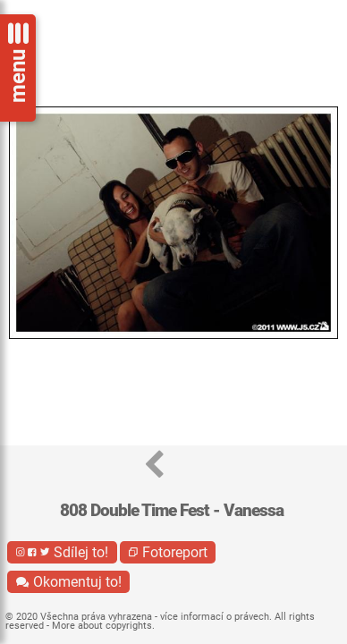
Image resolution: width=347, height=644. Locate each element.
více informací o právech (215, 617)
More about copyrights (102, 626)
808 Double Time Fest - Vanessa (172, 510)
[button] (154, 466)
